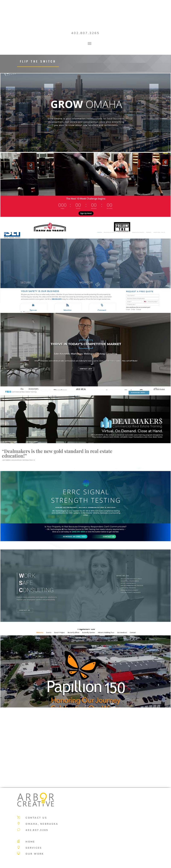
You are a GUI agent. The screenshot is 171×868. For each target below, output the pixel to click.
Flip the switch (38, 61)
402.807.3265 (85, 33)
